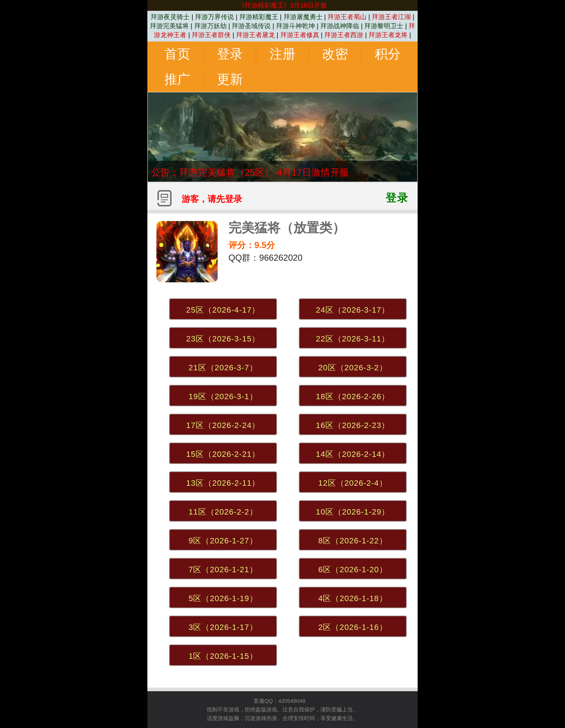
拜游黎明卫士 (384, 26)
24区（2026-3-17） (353, 310)
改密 (335, 54)
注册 (282, 54)
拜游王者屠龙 (255, 35)
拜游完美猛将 (169, 26)
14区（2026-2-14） (353, 454)
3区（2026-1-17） (223, 627)
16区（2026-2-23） (353, 425)
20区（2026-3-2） (353, 368)
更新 (230, 79)
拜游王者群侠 (211, 35)
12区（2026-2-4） (353, 483)
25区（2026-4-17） (223, 310)
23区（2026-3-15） (223, 339)
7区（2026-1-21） (223, 570)
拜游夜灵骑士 (170, 17)
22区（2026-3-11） (353, 339)
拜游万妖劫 (210, 26)
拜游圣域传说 (251, 26)
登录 (230, 54)
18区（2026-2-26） (353, 396)
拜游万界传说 (214, 17)
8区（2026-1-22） (353, 541)
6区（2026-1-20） (353, 570)
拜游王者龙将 (388, 35)
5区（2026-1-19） (223, 598)
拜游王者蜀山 (347, 17)
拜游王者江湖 (391, 17)
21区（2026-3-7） (223, 368)
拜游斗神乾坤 (295, 26)
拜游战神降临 (340, 26)
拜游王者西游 (344, 35)
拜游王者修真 (300, 35)
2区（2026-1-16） (353, 627)
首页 (177, 54)
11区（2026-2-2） (223, 512)
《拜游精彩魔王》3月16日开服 (282, 5)
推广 (177, 79)
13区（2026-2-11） (223, 483)
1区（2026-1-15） (223, 656)
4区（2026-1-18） (353, 598)
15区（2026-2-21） (223, 454)
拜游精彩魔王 (259, 17)
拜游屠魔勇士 (303, 17)
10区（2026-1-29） (353, 512)
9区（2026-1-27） (223, 541)
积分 (388, 54)
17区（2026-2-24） (223, 425)
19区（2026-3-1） (223, 396)
